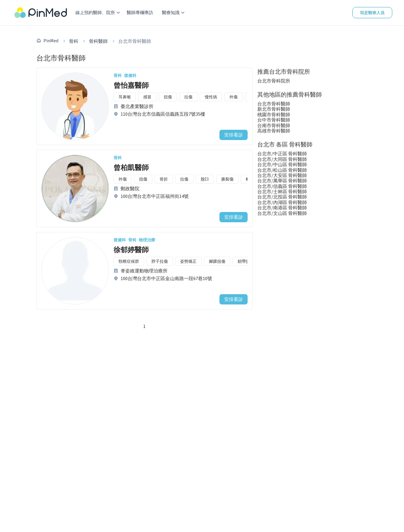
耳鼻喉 (125, 97)
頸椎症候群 (129, 261)
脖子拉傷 (160, 261)
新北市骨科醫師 (274, 109)
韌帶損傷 (246, 261)
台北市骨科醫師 (274, 104)
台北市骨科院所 (274, 81)
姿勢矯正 (188, 261)
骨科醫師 (98, 41)
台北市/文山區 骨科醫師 (282, 213)
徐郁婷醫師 (131, 250)
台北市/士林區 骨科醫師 (282, 191)
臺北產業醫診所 (137, 106)
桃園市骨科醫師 (274, 115)
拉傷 (188, 97)
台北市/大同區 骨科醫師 (282, 159)
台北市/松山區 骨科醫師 (282, 170)
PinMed (51, 41)
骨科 (74, 41)
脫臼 (205, 179)
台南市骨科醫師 (274, 125)
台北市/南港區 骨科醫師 (282, 208)
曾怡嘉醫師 (131, 85)
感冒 (147, 97)
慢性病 (211, 97)
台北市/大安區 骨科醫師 (282, 175)
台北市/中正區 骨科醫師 (282, 154)
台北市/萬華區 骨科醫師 (282, 181)
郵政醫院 (130, 188)
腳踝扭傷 (217, 261)
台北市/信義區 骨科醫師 (282, 186)
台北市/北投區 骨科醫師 (282, 197)
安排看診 (234, 135)
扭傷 (168, 97)
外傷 (234, 97)
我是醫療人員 (372, 13)
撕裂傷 (227, 179)
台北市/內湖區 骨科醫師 (282, 202)
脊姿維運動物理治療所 (144, 271)
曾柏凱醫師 (131, 167)
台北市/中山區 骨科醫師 (282, 164)
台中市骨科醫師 (274, 120)
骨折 (164, 179)
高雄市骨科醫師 (274, 131)
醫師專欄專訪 (140, 12)
